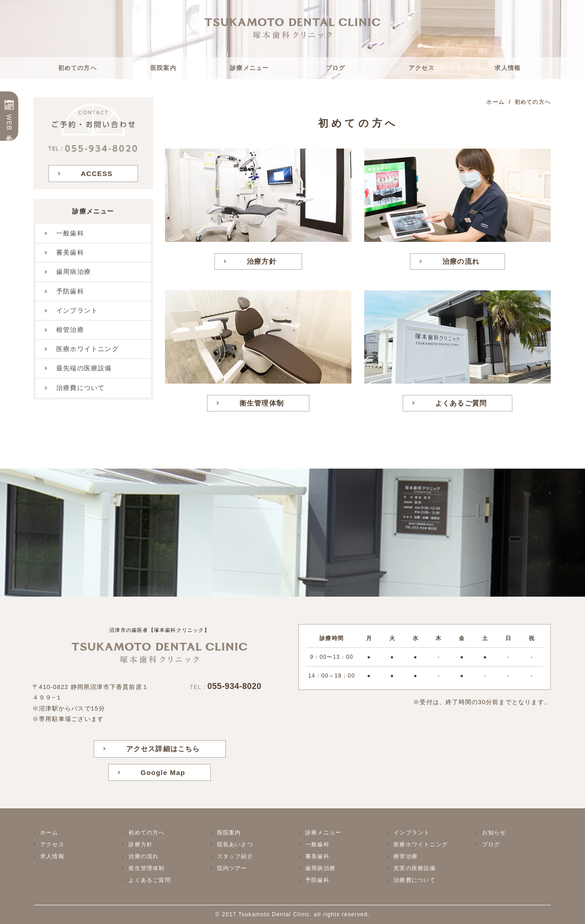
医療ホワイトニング (88, 349)
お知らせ (494, 833)
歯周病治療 (74, 272)
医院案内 (163, 68)
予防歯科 (70, 291)
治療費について (80, 388)
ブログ (336, 68)
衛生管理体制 (262, 403)
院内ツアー (232, 868)
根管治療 (70, 330)
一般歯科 (70, 233)
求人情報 (508, 68)
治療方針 (262, 261)
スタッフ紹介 (235, 856)
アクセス (422, 68)
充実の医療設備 (415, 868)
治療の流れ (461, 261)
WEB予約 (9, 123)
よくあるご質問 (461, 403)
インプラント (77, 310)
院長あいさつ (235, 844)
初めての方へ (77, 68)
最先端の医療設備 (84, 368)
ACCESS (97, 174)
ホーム (49, 833)
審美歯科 (70, 252)
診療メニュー (249, 68)
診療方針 (141, 844)
